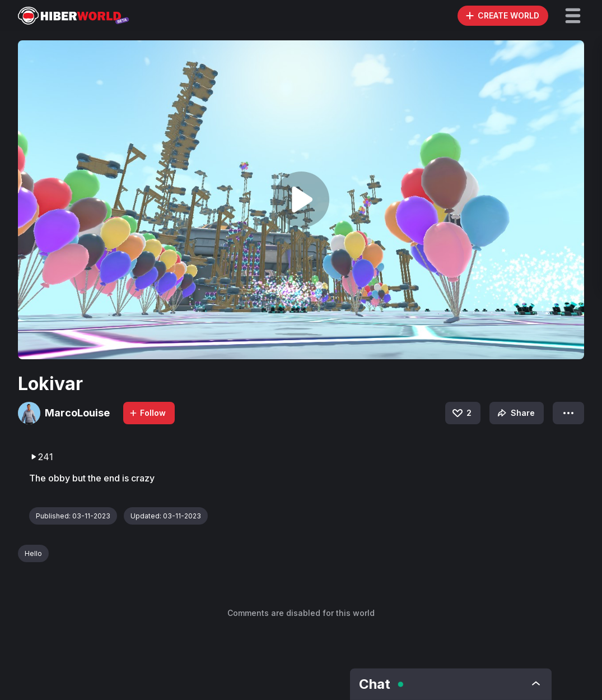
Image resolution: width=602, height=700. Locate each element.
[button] (573, 16)
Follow (147, 413)
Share (515, 413)
